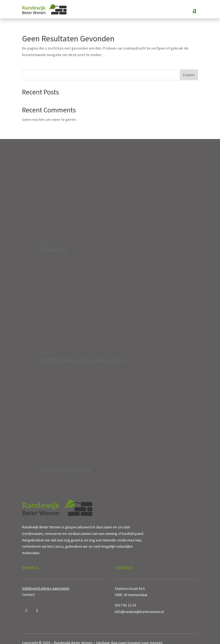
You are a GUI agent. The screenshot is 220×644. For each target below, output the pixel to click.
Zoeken (189, 75)
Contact (28, 594)
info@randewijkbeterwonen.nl (139, 612)
